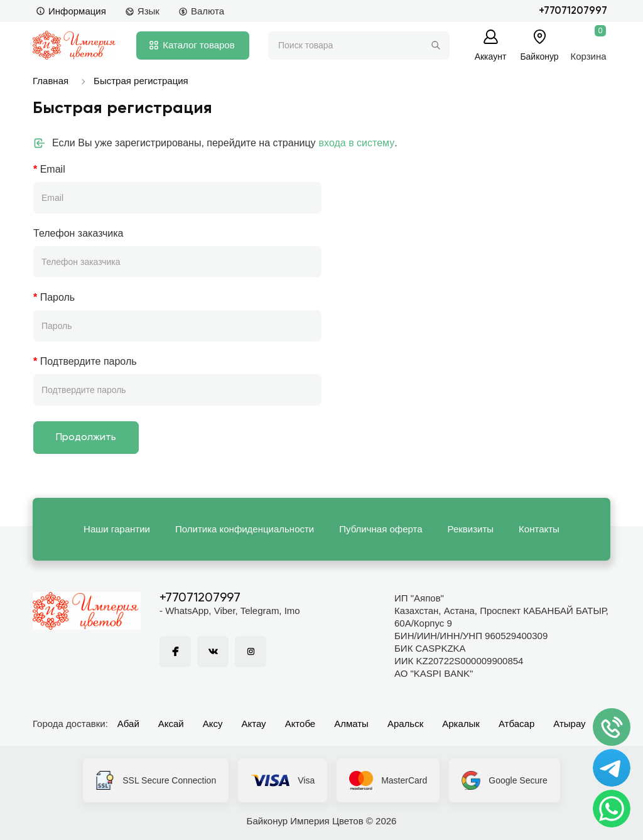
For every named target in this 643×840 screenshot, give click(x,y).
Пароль (58, 297)
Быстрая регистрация (141, 81)
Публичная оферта (381, 529)
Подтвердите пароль (89, 361)
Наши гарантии (117, 529)
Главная (51, 81)
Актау (254, 724)
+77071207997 (573, 11)
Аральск (405, 724)
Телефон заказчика (78, 233)
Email (53, 169)
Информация (71, 11)
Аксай (171, 724)
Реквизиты (471, 529)
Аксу (213, 724)
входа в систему (357, 143)
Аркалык (461, 724)
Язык (142, 11)
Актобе (300, 724)
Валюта (201, 11)
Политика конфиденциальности (245, 529)
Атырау (569, 724)
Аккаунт (491, 56)
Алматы (351, 724)
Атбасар (516, 724)
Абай (128, 724)
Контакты (539, 529)
